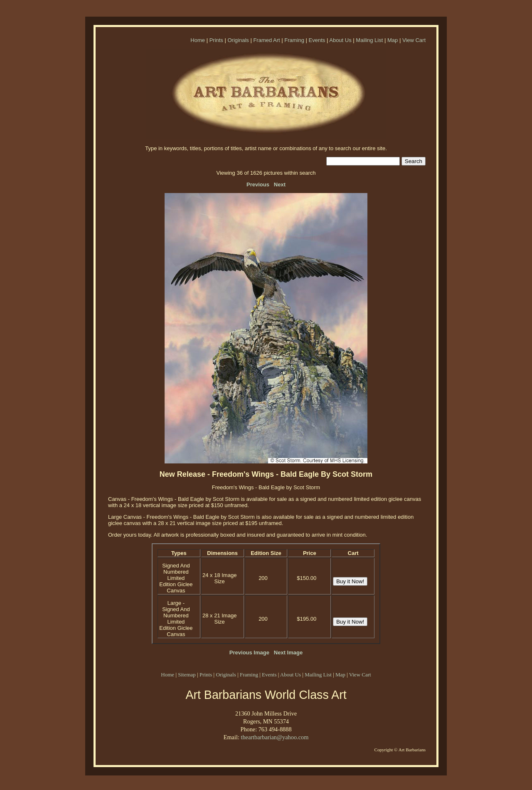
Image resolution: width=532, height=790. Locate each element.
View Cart (414, 40)
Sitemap (187, 675)
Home (198, 40)
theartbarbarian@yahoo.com (275, 737)
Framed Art (266, 40)
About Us (340, 40)
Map (393, 40)
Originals (238, 40)
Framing (294, 40)
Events (317, 40)
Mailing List (369, 40)
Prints (216, 40)
